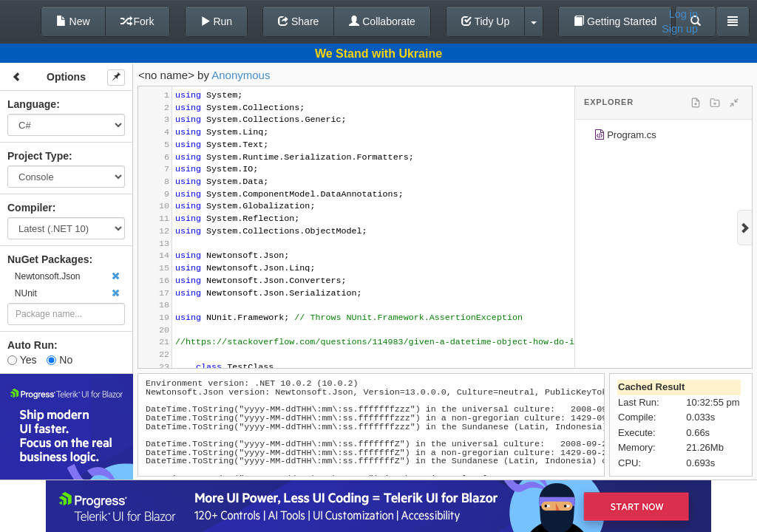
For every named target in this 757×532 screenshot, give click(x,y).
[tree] (663, 137)
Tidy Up (485, 21)
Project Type (38, 156)
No (60, 360)
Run (217, 21)
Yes (22, 360)
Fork (138, 21)
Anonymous (241, 75)
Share (298, 21)
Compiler (30, 208)
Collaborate (382, 21)
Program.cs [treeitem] (625, 137)
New (73, 21)
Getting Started (615, 21)
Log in (683, 14)
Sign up (680, 29)
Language (32, 104)
